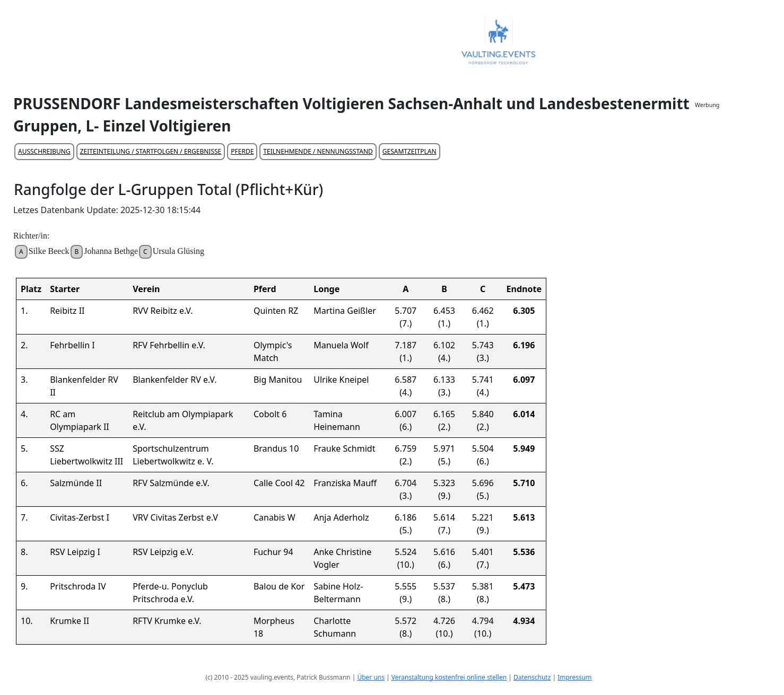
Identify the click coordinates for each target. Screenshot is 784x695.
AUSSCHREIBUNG (44, 151)
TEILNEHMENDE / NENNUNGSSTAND (318, 151)
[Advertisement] (737, 268)
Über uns (371, 677)
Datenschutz (532, 677)
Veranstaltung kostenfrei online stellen (449, 677)
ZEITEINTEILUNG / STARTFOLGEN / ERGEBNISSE (151, 151)
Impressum (574, 677)
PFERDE (242, 151)
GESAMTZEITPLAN (410, 151)
